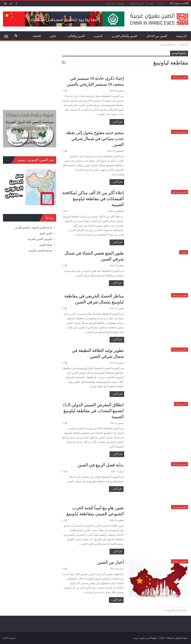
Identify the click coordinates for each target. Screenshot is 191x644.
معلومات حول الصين (115, 3)
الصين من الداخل (157, 36)
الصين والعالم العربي (124, 36)
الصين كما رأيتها (137, 3)
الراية (6, 638)
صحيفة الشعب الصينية (40, 250)
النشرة (98, 36)
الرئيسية (181, 36)
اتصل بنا (150, 3)
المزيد (37, 36)
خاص (53, 36)
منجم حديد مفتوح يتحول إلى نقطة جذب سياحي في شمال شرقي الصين (95, 139)
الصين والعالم (76, 36)
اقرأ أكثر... (117, 122)
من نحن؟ (161, 3)
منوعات (184, 252)
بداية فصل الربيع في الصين (101, 465)
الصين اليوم (46, 233)
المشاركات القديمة (176, 610)
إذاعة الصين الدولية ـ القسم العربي (33, 228)
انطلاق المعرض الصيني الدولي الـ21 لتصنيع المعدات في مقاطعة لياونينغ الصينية (93, 411)
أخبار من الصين (110, 562)
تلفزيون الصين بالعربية (40, 239)
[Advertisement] (30, 75)
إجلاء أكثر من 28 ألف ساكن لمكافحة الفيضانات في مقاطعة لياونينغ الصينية (93, 199)
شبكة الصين (46, 245)
